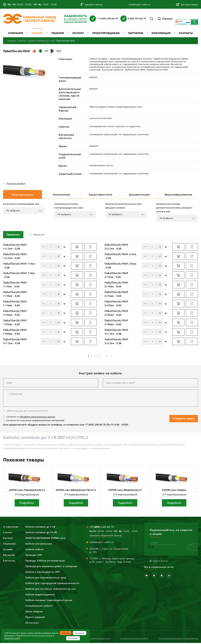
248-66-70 (102, 528)
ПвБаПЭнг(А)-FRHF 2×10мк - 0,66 (116, 286)
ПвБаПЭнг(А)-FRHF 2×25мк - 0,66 (116, 305)
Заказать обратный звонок (106, 536)
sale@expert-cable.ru (101, 543)
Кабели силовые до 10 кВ (41, 533)
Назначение (61, 195)
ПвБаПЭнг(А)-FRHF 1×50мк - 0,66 (15, 333)
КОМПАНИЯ (16, 33)
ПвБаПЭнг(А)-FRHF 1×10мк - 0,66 (15, 295)
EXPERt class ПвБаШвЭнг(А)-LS (27, 491)
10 (106, 357)
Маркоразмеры (23, 195)
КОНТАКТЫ (186, 33)
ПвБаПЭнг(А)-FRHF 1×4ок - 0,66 (19, 267)
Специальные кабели (39, 607)
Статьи (7, 533)
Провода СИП (34, 556)
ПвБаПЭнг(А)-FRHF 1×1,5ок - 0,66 (15, 248)
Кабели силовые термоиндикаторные (49, 601)
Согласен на (31, 418)
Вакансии (9, 556)
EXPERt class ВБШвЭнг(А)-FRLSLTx (76, 491)
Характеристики (100, 195)
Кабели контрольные (39, 545)
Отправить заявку (184, 420)
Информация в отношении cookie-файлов (178, 639)
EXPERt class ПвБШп (174, 491)
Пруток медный (35, 618)
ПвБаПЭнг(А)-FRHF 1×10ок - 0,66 (15, 286)
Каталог (8, 539)
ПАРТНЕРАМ (136, 33)
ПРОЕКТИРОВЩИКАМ (106, 33)
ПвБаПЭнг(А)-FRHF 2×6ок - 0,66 (121, 267)
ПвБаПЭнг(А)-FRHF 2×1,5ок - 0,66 (15, 342)
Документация (139, 195)
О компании (11, 528)
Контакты (9, 562)
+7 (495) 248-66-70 (108, 18)
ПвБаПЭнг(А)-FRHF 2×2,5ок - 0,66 (116, 248)
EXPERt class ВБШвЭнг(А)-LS (125, 491)
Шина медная (34, 612)
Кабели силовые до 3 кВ (40, 528)
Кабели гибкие (35, 550)
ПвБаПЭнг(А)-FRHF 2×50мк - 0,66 (116, 323)
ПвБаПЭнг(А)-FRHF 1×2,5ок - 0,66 (15, 257)
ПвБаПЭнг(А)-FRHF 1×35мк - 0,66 (15, 323)
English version (160, 562)
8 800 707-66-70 (137, 18)
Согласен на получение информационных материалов (35, 421)
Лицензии (9, 545)
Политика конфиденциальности (95, 639)
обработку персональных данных (37, 418)
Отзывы (8, 550)
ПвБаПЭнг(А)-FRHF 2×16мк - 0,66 (116, 295)
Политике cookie (12, 638)
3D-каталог (32, 624)
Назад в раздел (16, 183)
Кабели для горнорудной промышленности (52, 584)
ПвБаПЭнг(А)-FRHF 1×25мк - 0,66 (15, 314)
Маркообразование (178, 195)
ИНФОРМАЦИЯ (161, 33)
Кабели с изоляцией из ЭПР (43, 573)
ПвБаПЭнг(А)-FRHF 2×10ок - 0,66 (116, 276)
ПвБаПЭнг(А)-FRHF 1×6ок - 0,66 (19, 276)
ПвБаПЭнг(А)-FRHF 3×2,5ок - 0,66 (116, 342)
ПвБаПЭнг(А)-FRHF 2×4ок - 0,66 (121, 257)
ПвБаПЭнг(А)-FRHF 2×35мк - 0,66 (116, 314)
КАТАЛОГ (37, 33)
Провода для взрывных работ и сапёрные (51, 567)
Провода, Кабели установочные (45, 562)
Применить (13, 236)
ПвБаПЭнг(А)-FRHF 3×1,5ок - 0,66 (116, 333)
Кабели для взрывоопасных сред (46, 579)
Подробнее (27, 504)
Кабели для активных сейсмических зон (51, 590)
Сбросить (39, 236)
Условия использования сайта (134, 639)
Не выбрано (13, 212)
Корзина (167, 19)
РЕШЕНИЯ (58, 33)
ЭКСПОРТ (78, 33)
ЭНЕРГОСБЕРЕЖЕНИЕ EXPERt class (45, 539)
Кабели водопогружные (40, 595)
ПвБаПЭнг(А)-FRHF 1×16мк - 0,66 (15, 305)
